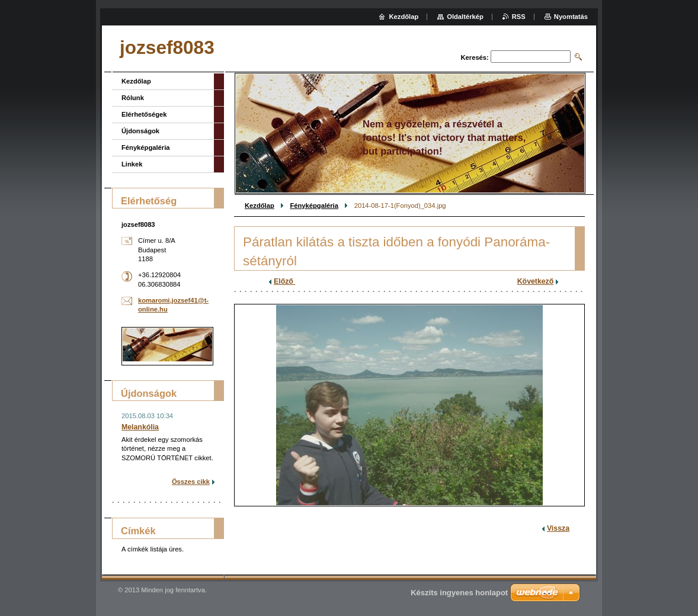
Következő (536, 281)
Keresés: (475, 57)
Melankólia (140, 427)
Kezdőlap (260, 206)
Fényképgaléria (314, 206)
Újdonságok (140, 131)
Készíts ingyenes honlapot (459, 593)
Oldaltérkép (465, 17)
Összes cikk (191, 482)
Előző (284, 281)
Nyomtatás (571, 17)
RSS (519, 17)
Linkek (132, 164)
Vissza (558, 528)
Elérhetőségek (144, 114)
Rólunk (133, 98)
